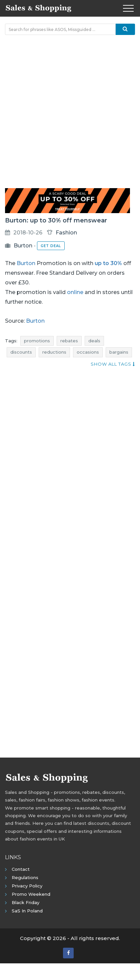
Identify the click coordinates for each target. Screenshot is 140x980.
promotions (37, 341)
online (75, 292)
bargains (119, 352)
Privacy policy (27, 886)
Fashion (66, 233)
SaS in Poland (27, 911)
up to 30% (108, 263)
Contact (21, 869)
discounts (21, 352)
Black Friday (25, 902)
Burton (23, 246)
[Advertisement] (70, 112)
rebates (69, 341)
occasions (88, 352)
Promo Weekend (31, 894)
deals (94, 341)
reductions (54, 352)
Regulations (25, 877)
